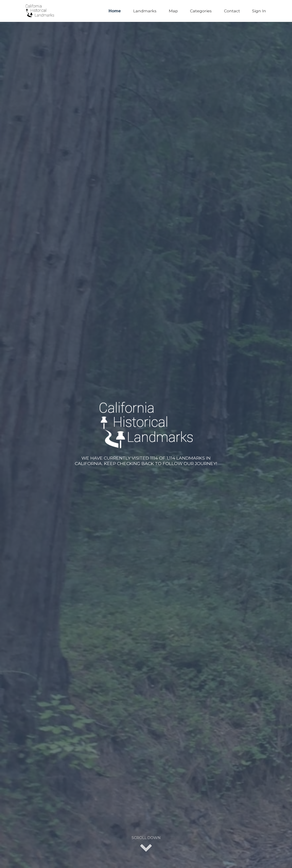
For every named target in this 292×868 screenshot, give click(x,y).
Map (173, 11)
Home (115, 11)
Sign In (259, 11)
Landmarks (145, 11)
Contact (232, 11)
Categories (201, 11)
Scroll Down (146, 844)
